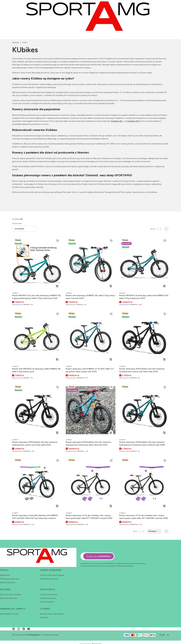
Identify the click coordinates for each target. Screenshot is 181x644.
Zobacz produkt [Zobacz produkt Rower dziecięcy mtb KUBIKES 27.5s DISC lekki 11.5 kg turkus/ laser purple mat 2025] (111, 359)
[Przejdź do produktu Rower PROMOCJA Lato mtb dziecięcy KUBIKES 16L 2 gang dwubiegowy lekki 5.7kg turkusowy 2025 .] (37, 264)
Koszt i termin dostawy (10, 594)
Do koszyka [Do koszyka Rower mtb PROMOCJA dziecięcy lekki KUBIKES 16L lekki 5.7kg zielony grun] (57, 359)
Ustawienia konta (48, 598)
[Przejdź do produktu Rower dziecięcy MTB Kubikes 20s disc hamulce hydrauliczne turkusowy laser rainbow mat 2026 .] (144, 410)
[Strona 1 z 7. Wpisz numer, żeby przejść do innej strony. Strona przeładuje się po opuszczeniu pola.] (157, 229)
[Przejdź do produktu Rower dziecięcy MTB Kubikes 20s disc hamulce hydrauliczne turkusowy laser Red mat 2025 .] (91, 410)
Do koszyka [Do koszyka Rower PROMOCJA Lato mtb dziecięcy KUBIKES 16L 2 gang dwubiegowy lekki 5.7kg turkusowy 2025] (57, 286)
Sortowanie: (17, 223)
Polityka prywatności (10, 579)
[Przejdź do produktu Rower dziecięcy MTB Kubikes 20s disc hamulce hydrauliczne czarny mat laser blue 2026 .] (144, 337)
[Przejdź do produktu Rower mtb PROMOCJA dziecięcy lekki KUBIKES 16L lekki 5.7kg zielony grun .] (37, 337)
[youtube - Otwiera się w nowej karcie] (29, 629)
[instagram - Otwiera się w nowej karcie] (19, 629)
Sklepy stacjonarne (49, 579)
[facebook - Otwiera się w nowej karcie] (24, 629)
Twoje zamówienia (49, 594)
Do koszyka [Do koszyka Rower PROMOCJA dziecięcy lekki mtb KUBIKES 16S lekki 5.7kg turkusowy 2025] (164, 286)
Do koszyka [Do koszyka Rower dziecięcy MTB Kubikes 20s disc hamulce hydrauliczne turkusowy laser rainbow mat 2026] (164, 433)
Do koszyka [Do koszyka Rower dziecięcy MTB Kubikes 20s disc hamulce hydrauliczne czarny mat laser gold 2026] (57, 433)
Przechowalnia (47, 602)
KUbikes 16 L (117, 121)
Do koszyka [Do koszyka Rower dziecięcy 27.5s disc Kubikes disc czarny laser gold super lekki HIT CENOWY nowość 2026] (111, 506)
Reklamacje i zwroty (9, 614)
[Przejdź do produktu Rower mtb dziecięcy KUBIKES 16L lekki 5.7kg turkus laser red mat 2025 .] (91, 264)
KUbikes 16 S (133, 121)
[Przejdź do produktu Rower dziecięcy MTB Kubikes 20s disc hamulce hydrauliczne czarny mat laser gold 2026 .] (37, 410)
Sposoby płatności (9, 598)
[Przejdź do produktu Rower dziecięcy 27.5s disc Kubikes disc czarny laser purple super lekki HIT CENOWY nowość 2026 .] (144, 484)
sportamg (15, 42)
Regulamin (5, 575)
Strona (153, 229)
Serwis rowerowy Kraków (52, 575)
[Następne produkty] (154, 531)
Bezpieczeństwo (8, 582)
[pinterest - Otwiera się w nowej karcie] (14, 629)
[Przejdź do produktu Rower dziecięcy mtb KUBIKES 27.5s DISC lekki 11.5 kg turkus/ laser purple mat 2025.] (91, 337)
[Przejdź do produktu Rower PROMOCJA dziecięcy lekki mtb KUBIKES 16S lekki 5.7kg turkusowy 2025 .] (144, 264)
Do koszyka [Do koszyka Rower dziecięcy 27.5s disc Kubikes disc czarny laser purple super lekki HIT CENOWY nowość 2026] (164, 506)
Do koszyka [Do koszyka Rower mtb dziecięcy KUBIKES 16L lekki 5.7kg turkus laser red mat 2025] (111, 286)
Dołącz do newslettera (98, 556)
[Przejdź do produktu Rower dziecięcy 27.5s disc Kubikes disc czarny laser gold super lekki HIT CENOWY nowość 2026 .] (91, 484)
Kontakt (44, 617)
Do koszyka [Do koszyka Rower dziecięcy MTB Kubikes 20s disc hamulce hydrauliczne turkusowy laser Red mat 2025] (111, 433)
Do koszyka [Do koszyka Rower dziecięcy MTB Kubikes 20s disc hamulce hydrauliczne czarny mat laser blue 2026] (164, 359)
